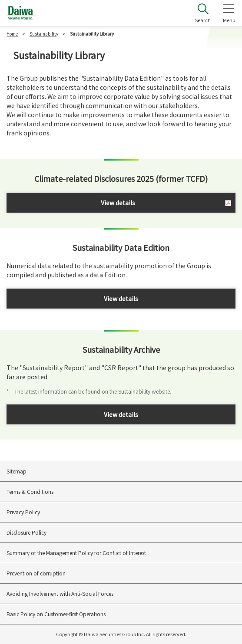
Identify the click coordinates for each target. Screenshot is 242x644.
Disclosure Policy (27, 532)
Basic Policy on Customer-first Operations (56, 614)
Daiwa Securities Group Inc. (21, 13)
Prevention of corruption (36, 573)
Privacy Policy (23, 512)
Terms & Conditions (30, 491)
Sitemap (17, 471)
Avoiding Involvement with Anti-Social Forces (60, 593)
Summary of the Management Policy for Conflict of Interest (76, 553)
